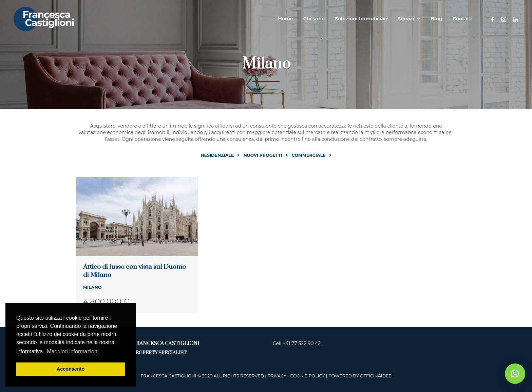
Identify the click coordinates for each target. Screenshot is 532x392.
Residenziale (217, 155)
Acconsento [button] (71, 369)
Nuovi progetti (263, 155)
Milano (92, 287)
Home (286, 19)
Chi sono (314, 19)
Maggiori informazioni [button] (73, 351)
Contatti (463, 19)
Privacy (277, 376)
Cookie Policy (307, 376)
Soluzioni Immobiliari (361, 19)
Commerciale (309, 155)
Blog (437, 19)
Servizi (406, 19)
